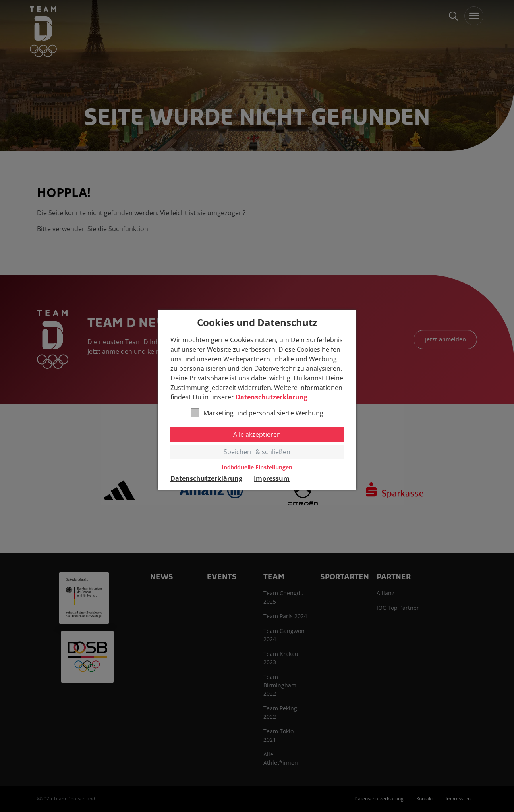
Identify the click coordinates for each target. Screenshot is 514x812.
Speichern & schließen (257, 452)
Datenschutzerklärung (271, 397)
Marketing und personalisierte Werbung (257, 413)
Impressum (272, 478)
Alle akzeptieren (257, 434)
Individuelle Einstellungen (257, 467)
